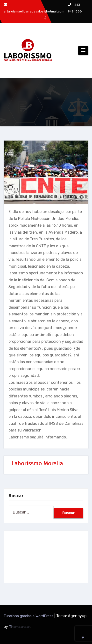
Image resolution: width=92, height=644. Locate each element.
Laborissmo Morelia (37, 463)
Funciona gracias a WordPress (29, 616)
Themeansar (19, 627)
